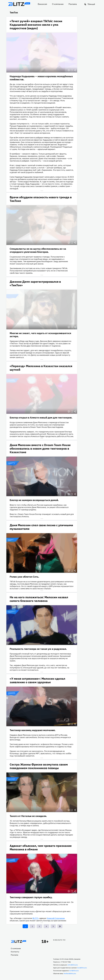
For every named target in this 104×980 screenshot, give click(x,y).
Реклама (73, 4)
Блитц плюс (19, 4)
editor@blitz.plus (73, 965)
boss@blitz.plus (82, 968)
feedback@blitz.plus (70, 973)
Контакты (15, 952)
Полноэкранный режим (72, 70)
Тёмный (91, 4)
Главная (19, 942)
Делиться (75, 70)
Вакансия (42, 4)
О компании (58, 4)
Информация (69, 70)
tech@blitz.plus (74, 971)
